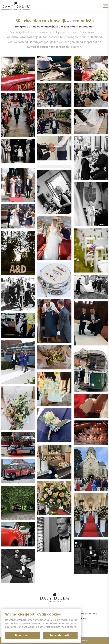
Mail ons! (82, 618)
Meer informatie (60, 635)
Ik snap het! (22, 635)
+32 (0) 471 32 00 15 (87, 613)
